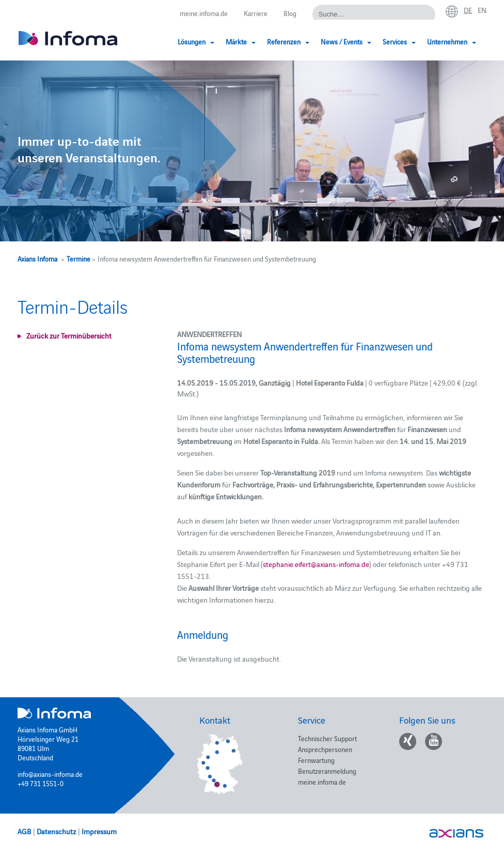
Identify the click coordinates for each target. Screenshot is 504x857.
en (482, 10)
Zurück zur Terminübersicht (69, 335)
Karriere (256, 13)
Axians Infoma (37, 258)
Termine (78, 258)
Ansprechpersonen (325, 749)
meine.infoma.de (204, 13)
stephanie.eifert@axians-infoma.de (316, 564)
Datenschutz (56, 831)
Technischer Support (327, 738)
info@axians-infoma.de (50, 774)
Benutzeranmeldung (327, 771)
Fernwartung (316, 760)
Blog (290, 13)
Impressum (99, 831)
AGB (24, 831)
